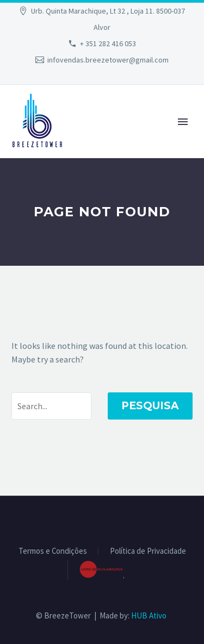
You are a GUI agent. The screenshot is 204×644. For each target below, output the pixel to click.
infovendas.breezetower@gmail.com (108, 60)
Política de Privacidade (148, 551)
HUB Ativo (149, 615)
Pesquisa (150, 406)
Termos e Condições (53, 551)
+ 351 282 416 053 (108, 43)
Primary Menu (183, 122)
